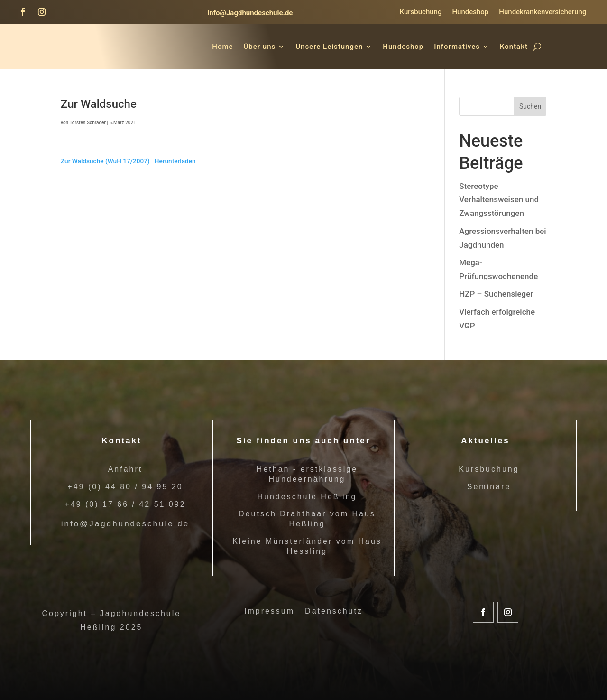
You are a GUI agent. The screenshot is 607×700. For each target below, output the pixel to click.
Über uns (260, 47)
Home (222, 47)
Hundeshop (470, 12)
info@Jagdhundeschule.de (250, 13)
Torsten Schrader (87, 123)
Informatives (457, 47)
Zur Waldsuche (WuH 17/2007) (105, 161)
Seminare (489, 487)
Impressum (269, 611)
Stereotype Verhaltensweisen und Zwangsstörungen (499, 200)
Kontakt (514, 47)
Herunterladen (175, 161)
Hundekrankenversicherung (543, 12)
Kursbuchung (421, 12)
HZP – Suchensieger (496, 294)
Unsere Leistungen (329, 47)
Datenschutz (334, 611)
